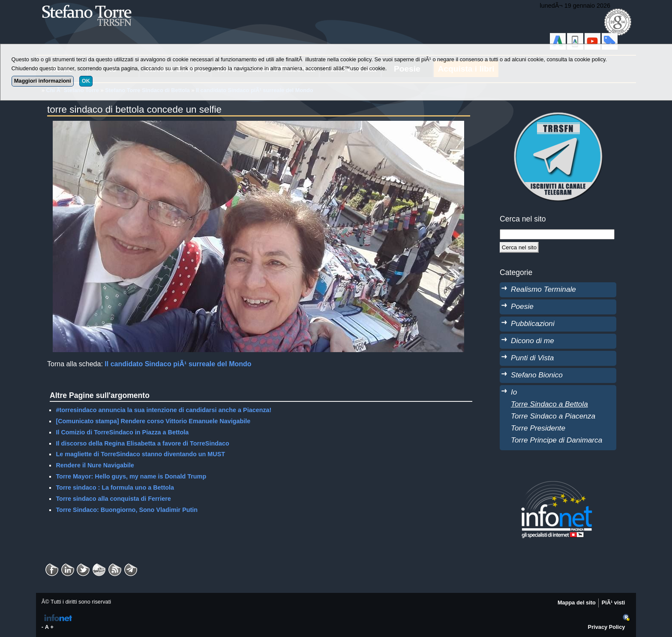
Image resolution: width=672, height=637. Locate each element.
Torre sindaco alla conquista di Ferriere (113, 499)
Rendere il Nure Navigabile (95, 465)
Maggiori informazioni (43, 81)
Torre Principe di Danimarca (556, 440)
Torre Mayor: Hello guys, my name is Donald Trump (131, 476)
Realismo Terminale (543, 289)
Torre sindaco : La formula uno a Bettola (115, 487)
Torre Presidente (538, 428)
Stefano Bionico (537, 375)
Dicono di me (532, 341)
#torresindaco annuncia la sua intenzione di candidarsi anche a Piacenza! (163, 410)
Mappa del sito (577, 603)
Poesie (522, 306)
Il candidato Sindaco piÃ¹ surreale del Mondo (178, 364)
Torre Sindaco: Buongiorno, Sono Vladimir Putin (127, 510)
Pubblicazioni (533, 323)
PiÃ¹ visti (613, 603)
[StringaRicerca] (557, 234)
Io (514, 392)
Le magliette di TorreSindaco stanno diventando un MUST (140, 454)
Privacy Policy (607, 627)
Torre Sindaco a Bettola (549, 404)
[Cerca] (519, 247)
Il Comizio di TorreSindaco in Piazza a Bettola (122, 432)
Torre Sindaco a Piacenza (553, 416)
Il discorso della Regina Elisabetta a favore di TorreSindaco (142, 443)
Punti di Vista (532, 358)
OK (86, 81)
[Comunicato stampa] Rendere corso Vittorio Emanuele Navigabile (153, 421)
